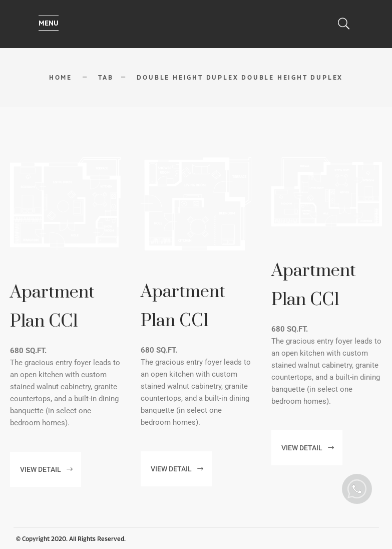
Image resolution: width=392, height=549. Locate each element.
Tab (106, 78)
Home (61, 78)
